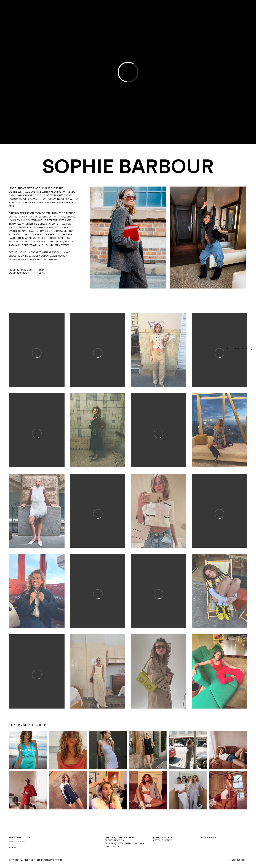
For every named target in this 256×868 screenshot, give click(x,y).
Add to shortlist (238, 349)
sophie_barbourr (22, 270)
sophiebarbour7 (21, 273)
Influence (135, 9)
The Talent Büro (128, 17)
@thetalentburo (164, 838)
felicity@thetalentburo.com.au (125, 843)
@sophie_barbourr (35, 725)
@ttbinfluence (162, 840)
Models (120, 9)
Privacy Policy (210, 838)
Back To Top (238, 860)
